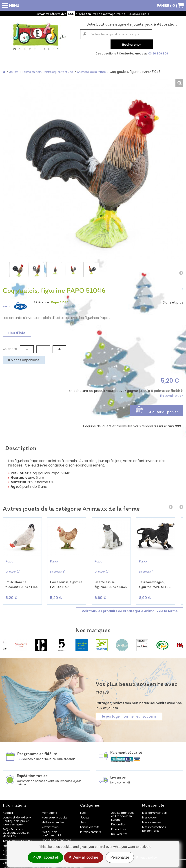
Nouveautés (119, 832)
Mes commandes (154, 810)
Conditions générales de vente (56, 840)
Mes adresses (152, 820)
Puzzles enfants (91, 830)
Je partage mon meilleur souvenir (129, 714)
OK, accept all (45, 857)
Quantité (10, 348)
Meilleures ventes (53, 820)
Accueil (8, 810)
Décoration (119, 822)
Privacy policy (146, 857)
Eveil (83, 810)
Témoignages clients (17, 839)
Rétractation (50, 825)
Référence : (42, 302)
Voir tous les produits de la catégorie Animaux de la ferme (130, 609)
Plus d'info (17, 332)
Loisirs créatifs (90, 825)
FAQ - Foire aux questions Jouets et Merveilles (16, 831)
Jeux (83, 820)
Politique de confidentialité (51, 831)
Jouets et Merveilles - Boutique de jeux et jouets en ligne (17, 819)
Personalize (120, 857)
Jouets (85, 815)
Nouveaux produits (54, 815)
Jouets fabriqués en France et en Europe (123, 814)
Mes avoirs (149, 815)
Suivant (181, 272)
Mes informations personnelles (154, 827)
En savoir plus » (172, 395)
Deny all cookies (84, 857)
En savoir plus (137, 14)
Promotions (49, 810)
